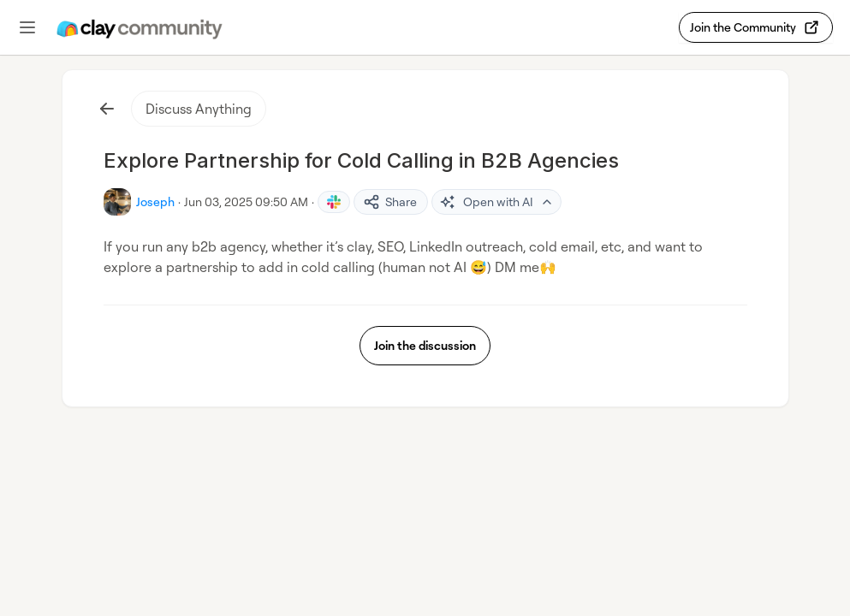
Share (390, 202)
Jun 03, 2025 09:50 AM (246, 201)
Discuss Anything (199, 109)
